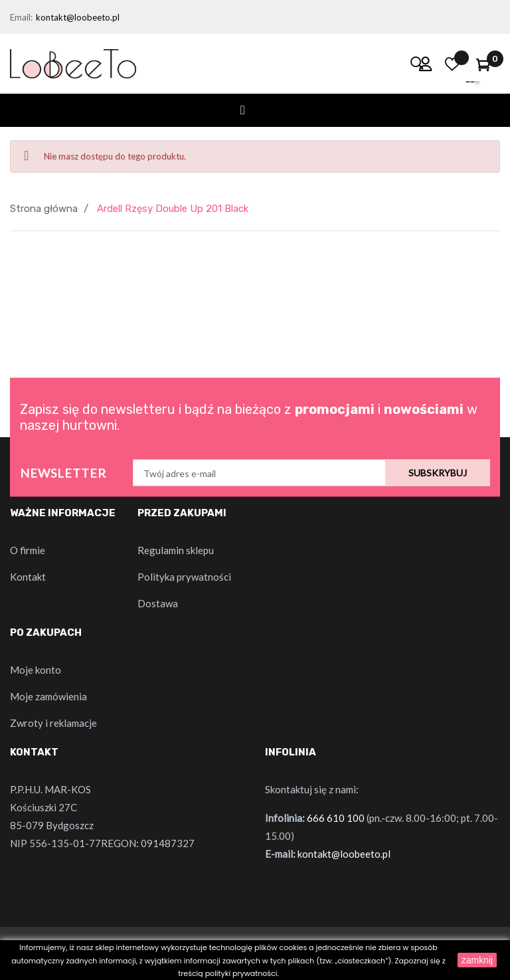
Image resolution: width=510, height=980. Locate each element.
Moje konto (36, 670)
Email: (21, 17)
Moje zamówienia (48, 696)
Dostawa (158, 603)
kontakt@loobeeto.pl (78, 17)
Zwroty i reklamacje (53, 723)
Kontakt (28, 577)
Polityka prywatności (184, 577)
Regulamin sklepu (176, 550)
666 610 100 (336, 818)
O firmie (28, 550)
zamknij (477, 960)
